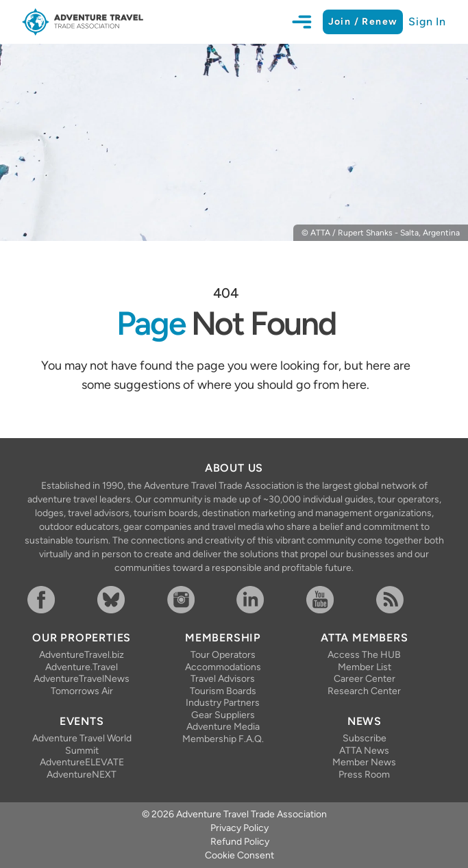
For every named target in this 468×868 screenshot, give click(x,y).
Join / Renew (363, 22)
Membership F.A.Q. (223, 739)
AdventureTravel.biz (82, 655)
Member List (365, 667)
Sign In (427, 22)
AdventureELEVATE (82, 762)
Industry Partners (223, 703)
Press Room (364, 775)
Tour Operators (223, 655)
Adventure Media (223, 727)
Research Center (364, 691)
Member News (364, 762)
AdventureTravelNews (82, 679)
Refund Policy (240, 842)
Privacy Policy (239, 828)
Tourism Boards (223, 691)
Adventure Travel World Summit (82, 744)
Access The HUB (364, 655)
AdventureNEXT (82, 775)
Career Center (365, 679)
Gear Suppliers (223, 715)
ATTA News (364, 751)
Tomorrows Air (82, 691)
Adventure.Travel (82, 667)
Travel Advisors (223, 679)
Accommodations (223, 667)
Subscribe (365, 738)
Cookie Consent (239, 855)
